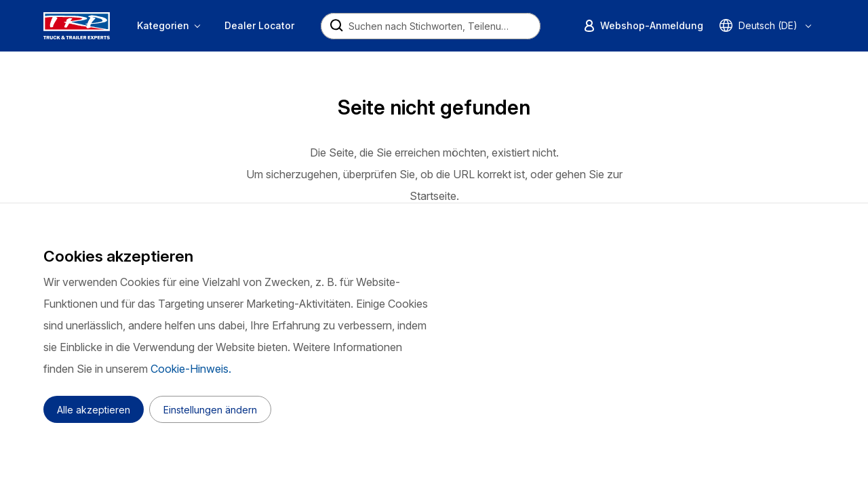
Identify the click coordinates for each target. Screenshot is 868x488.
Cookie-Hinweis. (191, 369)
